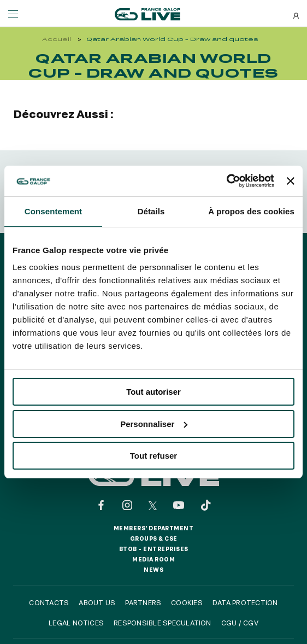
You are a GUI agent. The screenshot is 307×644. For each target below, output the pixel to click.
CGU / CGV (240, 623)
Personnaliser (154, 424)
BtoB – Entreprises (154, 549)
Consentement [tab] (53, 211)
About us (97, 602)
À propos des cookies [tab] (251, 211)
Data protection (245, 602)
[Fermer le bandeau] (291, 181)
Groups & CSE (154, 538)
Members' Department (154, 528)
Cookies (187, 602)
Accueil (57, 39)
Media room (153, 559)
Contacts (49, 602)
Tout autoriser (153, 392)
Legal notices (76, 623)
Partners (143, 602)
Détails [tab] (151, 211)
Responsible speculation (163, 623)
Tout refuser (153, 456)
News (153, 570)
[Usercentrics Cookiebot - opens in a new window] (226, 181)
